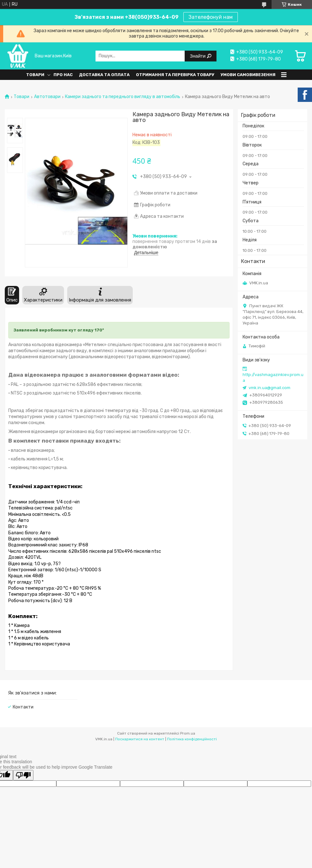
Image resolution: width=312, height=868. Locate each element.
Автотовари (47, 97)
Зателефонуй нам (211, 17)
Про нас (63, 75)
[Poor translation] (23, 775)
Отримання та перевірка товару (175, 75)
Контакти (23, 707)
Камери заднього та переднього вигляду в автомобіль (123, 97)
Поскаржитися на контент (140, 739)
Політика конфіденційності (192, 739)
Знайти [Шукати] (198, 56)
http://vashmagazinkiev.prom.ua (273, 377)
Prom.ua (188, 733)
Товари (35, 75)
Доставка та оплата (104, 75)
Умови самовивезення (248, 75)
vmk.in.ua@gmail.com (269, 388)
